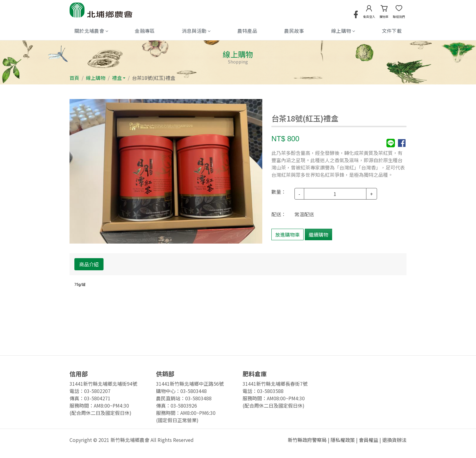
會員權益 (369, 440)
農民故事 (294, 31)
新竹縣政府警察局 (307, 440)
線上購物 (343, 31)
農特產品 (247, 31)
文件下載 (392, 31)
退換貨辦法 (394, 440)
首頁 (74, 78)
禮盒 (117, 78)
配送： (279, 214)
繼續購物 (318, 234)
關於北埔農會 (91, 31)
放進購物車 (287, 234)
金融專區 (145, 31)
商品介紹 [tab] (89, 264)
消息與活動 (196, 31)
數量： (279, 192)
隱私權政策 (343, 440)
